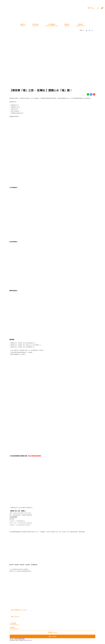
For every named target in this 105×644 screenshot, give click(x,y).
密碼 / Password (15, 617)
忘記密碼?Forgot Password (14, 628)
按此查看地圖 (13, 517)
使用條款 (23, 639)
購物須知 (22, 565)
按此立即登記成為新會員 (34, 456)
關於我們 (12, 565)
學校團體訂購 (34, 565)
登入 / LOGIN (53, 636)
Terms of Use (29, 640)
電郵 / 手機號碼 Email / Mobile (19, 610)
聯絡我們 (17, 565)
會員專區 (28, 565)
